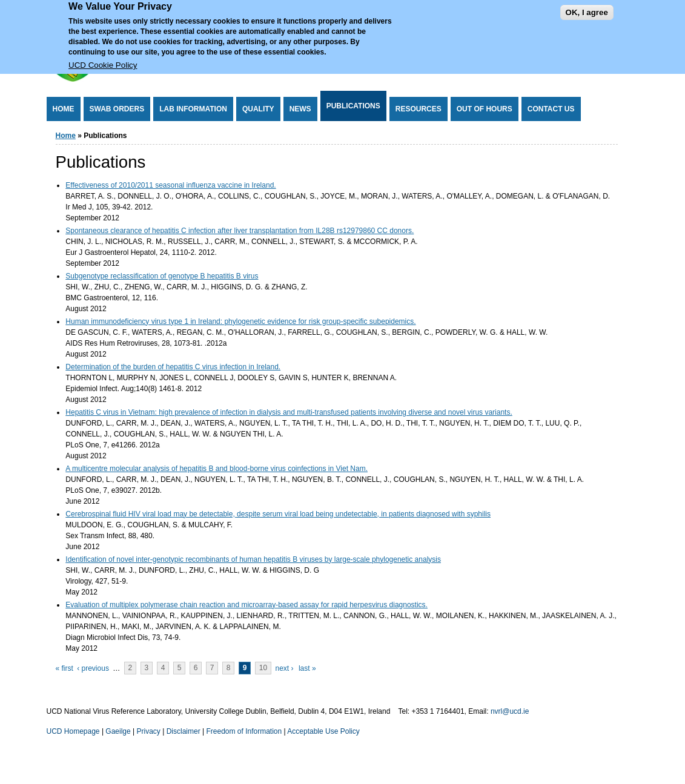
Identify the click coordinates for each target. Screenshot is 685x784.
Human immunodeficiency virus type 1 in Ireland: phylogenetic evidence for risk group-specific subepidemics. (240, 321)
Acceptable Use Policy (323, 731)
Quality (258, 109)
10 (263, 668)
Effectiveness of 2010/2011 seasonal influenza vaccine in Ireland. (170, 185)
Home (64, 109)
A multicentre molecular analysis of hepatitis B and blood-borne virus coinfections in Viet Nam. (217, 469)
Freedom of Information (244, 731)
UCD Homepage (73, 731)
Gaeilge (118, 731)
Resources (419, 109)
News (300, 109)
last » (307, 668)
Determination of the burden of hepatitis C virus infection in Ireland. (173, 367)
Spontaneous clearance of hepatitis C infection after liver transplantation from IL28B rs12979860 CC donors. (240, 231)
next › (285, 668)
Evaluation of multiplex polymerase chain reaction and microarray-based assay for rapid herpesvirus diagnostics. (247, 605)
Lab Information (193, 109)
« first (65, 668)
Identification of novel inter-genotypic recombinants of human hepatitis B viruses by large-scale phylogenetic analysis (253, 559)
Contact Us (551, 109)
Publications (353, 106)
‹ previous (93, 668)
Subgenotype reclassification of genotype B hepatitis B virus (162, 276)
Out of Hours (485, 109)
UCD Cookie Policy (103, 60)
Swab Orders (117, 109)
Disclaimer (184, 731)
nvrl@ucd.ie (510, 711)
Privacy (149, 731)
